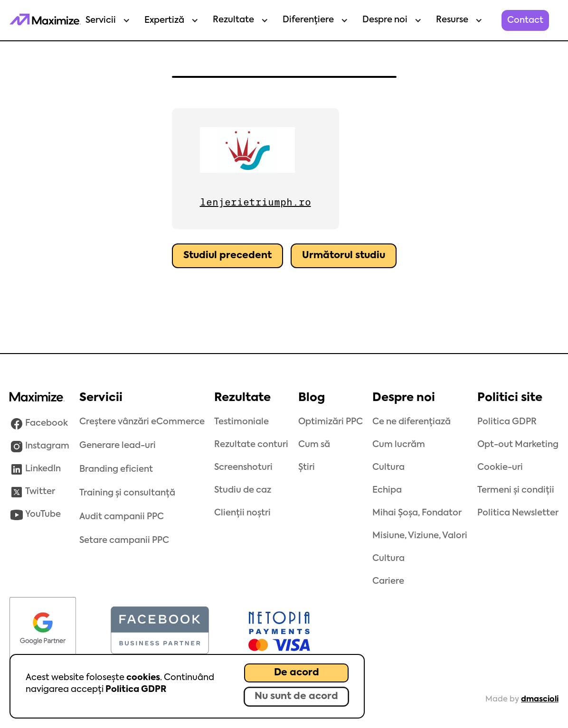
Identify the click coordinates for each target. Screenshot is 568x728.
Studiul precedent (227, 256)
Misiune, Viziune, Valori (420, 536)
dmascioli (540, 700)
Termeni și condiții (516, 490)
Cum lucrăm (399, 445)
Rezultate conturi (251, 445)
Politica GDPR (136, 690)
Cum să (314, 445)
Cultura (388, 467)
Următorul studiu (344, 256)
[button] (105, 20)
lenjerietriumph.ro (256, 202)
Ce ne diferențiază (412, 422)
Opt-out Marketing (518, 445)
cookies (143, 678)
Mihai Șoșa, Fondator (417, 513)
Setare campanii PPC (124, 541)
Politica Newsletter (518, 513)
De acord (297, 673)
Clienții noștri (242, 513)
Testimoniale (241, 422)
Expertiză (164, 20)
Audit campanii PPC (122, 517)
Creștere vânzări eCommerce (142, 422)
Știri (307, 467)
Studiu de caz (243, 490)
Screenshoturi (243, 467)
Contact (525, 20)
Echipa (387, 490)
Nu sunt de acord (296, 697)
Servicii (101, 20)
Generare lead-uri (118, 446)
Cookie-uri (500, 467)
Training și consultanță (127, 493)
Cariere (388, 581)
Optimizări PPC (331, 422)
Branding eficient (116, 469)
